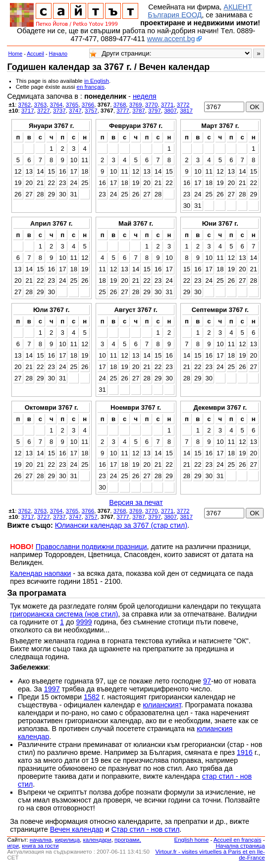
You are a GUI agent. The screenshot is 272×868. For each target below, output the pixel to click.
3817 (186, 111)
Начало (58, 54)
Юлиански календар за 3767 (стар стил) (121, 525)
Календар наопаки (40, 573)
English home (192, 840)
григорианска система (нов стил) (64, 614)
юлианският (162, 705)
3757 (91, 111)
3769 (136, 105)
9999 (84, 622)
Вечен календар (77, 829)
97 (207, 681)
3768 (120, 105)
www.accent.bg (171, 39)
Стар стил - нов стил (146, 829)
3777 (123, 111)
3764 (56, 105)
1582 (92, 697)
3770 (152, 105)
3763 (41, 105)
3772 (183, 105)
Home (15, 54)
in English (97, 81)
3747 (75, 111)
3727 (44, 111)
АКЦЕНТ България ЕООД (200, 11)
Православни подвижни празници (91, 547)
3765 (72, 105)
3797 (155, 111)
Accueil (35, 54)
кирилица (67, 840)
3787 (139, 111)
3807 (170, 111)
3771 (167, 105)
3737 (59, 111)
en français (91, 87)
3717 (28, 111)
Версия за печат (136, 502)
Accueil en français (238, 840)
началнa (41, 840)
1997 (52, 689)
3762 (25, 105)
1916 (245, 752)
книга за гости (40, 846)
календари (97, 840)
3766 (88, 105)
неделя (145, 96)
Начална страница (240, 846)
